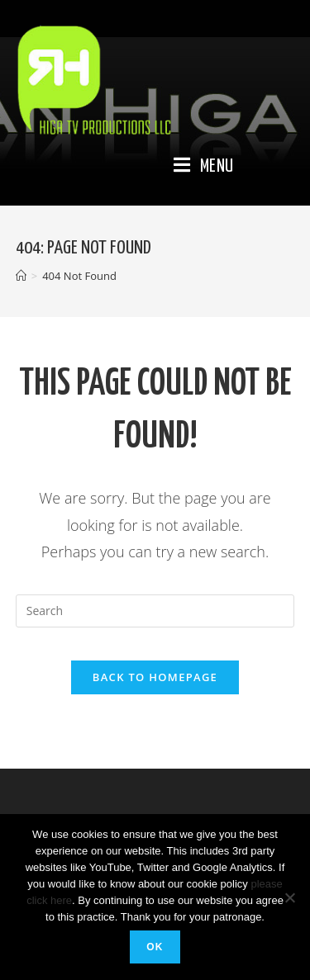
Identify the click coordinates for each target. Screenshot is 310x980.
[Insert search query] (155, 611)
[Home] (21, 276)
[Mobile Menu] (204, 167)
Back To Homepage (155, 677)
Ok (155, 947)
